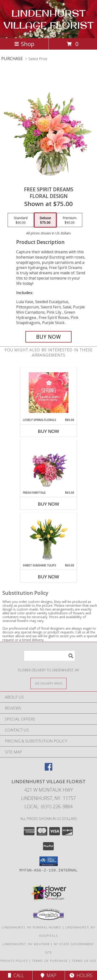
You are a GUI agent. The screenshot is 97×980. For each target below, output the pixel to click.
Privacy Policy (14, 961)
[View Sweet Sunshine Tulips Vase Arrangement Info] (49, 538)
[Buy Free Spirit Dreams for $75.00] (48, 337)
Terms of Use (84, 961)
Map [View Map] (48, 975)
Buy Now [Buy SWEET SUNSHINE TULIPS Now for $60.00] (48, 577)
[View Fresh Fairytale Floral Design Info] (49, 465)
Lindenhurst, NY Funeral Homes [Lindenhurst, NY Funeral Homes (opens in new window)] (32, 927)
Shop (24, 44)
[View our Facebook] (48, 769)
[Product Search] (49, 656)
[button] (49, 861)
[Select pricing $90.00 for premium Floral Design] (70, 220)
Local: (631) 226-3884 (48, 806)
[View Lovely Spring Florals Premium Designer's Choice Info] (49, 393)
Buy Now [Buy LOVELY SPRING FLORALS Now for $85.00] (48, 431)
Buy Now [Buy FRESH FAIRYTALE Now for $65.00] (48, 504)
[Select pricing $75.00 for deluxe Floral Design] (45, 220)
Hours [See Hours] (81, 975)
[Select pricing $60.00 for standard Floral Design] (21, 220)
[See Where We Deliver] (48, 683)
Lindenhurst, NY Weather (26, 944)
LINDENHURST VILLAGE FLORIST (48, 19)
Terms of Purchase (50, 961)
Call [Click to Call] (16, 975)
